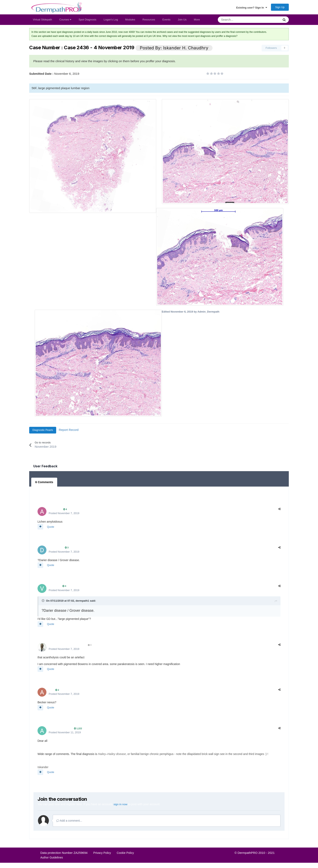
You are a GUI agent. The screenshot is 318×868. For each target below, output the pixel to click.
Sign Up (280, 8)
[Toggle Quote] (43, 602)
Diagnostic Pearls (43, 432)
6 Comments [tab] (44, 484)
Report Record (69, 432)
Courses (65, 21)
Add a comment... (69, 822)
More (197, 21)
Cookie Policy (125, 854)
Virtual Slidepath (42, 21)
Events (167, 21)
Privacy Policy (102, 854)
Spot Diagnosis (87, 21)
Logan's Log (111, 21)
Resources (149, 21)
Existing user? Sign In (252, 8)
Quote (51, 528)
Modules (130, 21)
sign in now (121, 805)
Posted (64, 515)
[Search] (238, 21)
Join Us (182, 21)
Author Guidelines (52, 859)
